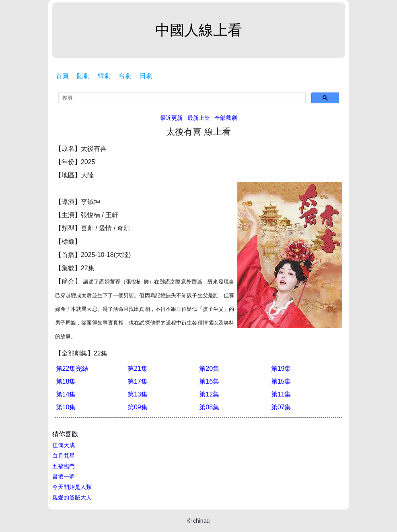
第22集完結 (72, 369)
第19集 (281, 369)
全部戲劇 (226, 118)
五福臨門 (64, 466)
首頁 (62, 76)
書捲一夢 (64, 477)
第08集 (209, 407)
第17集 (138, 381)
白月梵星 (64, 456)
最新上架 (199, 118)
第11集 (281, 394)
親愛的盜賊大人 (72, 497)
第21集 (138, 369)
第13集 (138, 394)
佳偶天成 (64, 445)
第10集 (66, 407)
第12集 (209, 394)
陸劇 (83, 76)
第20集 (209, 369)
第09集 (138, 407)
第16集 (209, 381)
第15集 (281, 381)
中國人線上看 (199, 30)
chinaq (201, 521)
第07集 (281, 407)
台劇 (125, 76)
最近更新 (171, 118)
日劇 (146, 76)
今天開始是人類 (72, 487)
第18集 (66, 381)
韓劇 (104, 76)
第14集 (66, 394)
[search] (182, 98)
